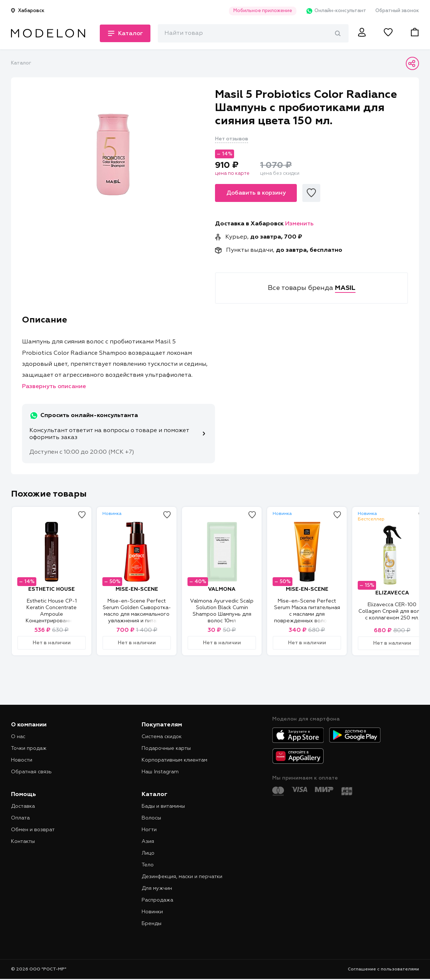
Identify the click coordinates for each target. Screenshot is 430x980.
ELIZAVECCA (392, 593)
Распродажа (157, 900)
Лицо (148, 853)
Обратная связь (31, 772)
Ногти (149, 830)
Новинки (152, 912)
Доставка (23, 806)
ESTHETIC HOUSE (52, 589)
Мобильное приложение (263, 11)
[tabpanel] (113, 154)
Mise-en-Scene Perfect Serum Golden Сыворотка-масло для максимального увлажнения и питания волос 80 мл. (137, 614)
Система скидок (162, 737)
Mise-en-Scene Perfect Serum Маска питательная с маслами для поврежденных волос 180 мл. (307, 614)
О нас (18, 737)
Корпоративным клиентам (174, 760)
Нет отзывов (232, 139)
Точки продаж (29, 748)
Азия (148, 841)
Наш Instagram (160, 772)
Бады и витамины (163, 806)
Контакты (23, 841)
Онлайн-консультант (336, 11)
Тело (148, 865)
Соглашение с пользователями (383, 969)
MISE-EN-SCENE (137, 589)
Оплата (20, 818)
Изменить (299, 224)
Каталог (21, 63)
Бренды (152, 924)
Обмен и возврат (33, 830)
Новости (22, 760)
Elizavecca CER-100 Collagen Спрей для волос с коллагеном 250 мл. (392, 611)
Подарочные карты (166, 748)
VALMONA (222, 589)
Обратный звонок (397, 11)
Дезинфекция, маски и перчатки (182, 877)
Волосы (151, 818)
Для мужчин (157, 888)
